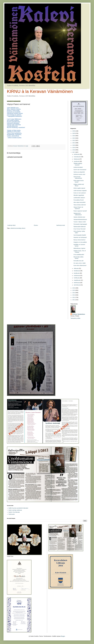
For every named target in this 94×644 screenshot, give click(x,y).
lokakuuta (77, 159)
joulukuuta (77, 154)
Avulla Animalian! (78, 167)
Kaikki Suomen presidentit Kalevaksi (18, 508)
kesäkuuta (77, 273)
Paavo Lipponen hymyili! (80, 211)
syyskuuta (77, 161)
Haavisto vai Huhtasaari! (80, 237)
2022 (74, 140)
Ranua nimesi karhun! (79, 240)
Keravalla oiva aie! (79, 261)
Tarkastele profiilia (75, 318)
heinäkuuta (77, 271)
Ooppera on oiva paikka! (80, 242)
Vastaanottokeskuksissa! (80, 219)
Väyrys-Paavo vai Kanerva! (78, 208)
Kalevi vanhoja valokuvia (15, 510)
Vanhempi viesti (61, 225)
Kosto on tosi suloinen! (80, 193)
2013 (74, 295)
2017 (74, 152)
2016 (74, 288)
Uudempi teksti (11, 225)
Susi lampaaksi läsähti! (80, 235)
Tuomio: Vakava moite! (80, 222)
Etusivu (36, 225)
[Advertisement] (36, 210)
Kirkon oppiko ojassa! (79, 188)
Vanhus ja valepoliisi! (79, 172)
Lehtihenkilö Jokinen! (79, 198)
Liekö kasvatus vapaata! (80, 191)
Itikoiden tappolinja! (79, 195)
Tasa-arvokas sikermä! (80, 205)
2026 (74, 131)
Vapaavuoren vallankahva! (78, 214)
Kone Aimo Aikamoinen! (80, 265)
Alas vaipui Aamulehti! (80, 202)
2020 (74, 145)
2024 (74, 136)
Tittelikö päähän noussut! (78, 164)
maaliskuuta (77, 280)
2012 (74, 297)
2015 (74, 290)
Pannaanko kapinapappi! (80, 224)
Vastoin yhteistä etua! (79, 217)
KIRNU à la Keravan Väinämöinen (40, 91)
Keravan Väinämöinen (79, 314)
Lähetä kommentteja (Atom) (18, 228)
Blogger (63, 636)
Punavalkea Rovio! (79, 200)
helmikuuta (77, 283)
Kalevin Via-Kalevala (14, 512)
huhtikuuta (77, 278)
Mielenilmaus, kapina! (79, 248)
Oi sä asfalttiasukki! (79, 255)
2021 (74, 143)
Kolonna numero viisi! (79, 174)
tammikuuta (77, 285)
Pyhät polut (12, 514)
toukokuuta (77, 276)
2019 (74, 148)
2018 (74, 150)
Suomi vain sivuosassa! (80, 170)
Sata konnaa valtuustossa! (78, 177)
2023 (74, 138)
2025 (74, 133)
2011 (74, 300)
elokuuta (76, 268)
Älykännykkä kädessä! (80, 227)
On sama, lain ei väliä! (80, 263)
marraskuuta (77, 157)
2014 (74, 293)
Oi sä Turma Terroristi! (80, 229)
